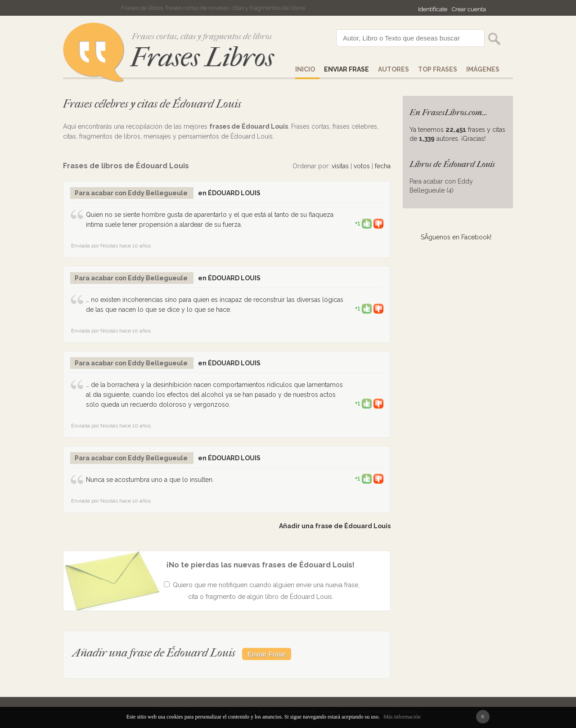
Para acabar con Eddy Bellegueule (132, 193)
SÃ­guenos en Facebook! (456, 237)
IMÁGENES (483, 69)
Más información (402, 717)
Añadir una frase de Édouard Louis (335, 526)
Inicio (305, 69)
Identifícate (433, 9)
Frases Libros (202, 57)
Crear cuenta (469, 9)
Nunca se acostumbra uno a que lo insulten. (150, 480)
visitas (340, 166)
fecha (383, 166)
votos (362, 166)
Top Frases (438, 69)
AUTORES (394, 69)
